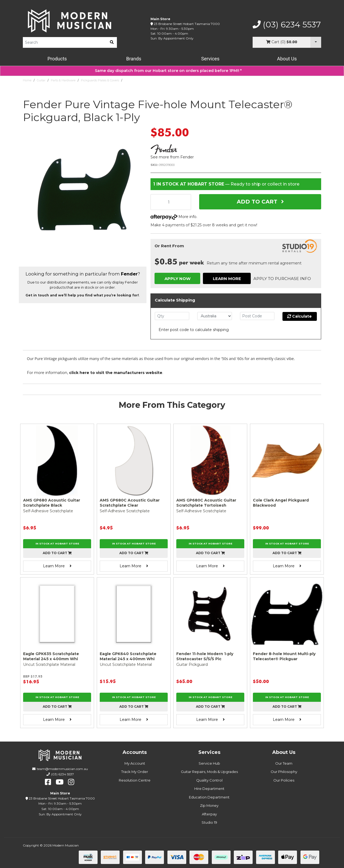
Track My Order (135, 772)
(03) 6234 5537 (287, 25)
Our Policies (284, 780)
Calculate (300, 316)
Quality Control (209, 780)
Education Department (209, 797)
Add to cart (57, 553)
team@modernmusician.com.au (62, 769)
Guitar (41, 80)
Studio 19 (209, 822)
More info (173, 217)
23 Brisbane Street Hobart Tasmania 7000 (187, 24)
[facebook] (48, 782)
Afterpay (209, 814)
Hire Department (209, 789)
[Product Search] (65, 42)
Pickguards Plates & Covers (100, 80)
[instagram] (71, 782)
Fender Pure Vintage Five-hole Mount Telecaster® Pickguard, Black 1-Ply (176, 80)
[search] (112, 42)
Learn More (227, 279)
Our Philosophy (284, 772)
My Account (135, 763)
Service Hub (209, 763)
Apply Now (178, 279)
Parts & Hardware (63, 80)
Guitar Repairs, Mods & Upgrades (209, 772)
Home (27, 80)
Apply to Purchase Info (282, 279)
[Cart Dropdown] (316, 42)
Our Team (284, 763)
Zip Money (209, 805)
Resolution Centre (135, 780)
